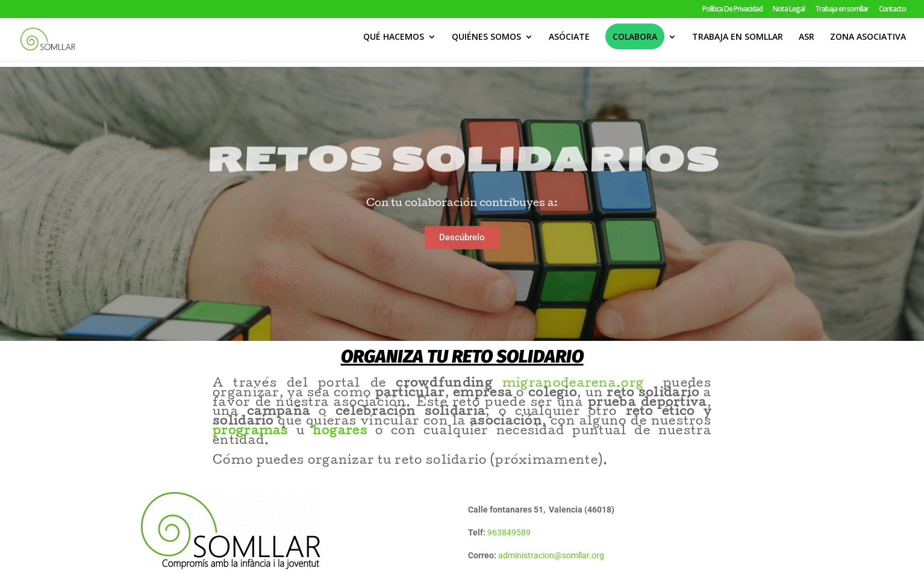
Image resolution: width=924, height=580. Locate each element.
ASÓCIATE (569, 43)
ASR (807, 43)
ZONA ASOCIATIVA (868, 43)
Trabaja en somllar (842, 10)
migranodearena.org (583, 384)
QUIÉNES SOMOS (486, 43)
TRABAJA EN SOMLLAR (738, 43)
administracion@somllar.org (551, 555)
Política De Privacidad (732, 10)
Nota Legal (789, 10)
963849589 (509, 532)
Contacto (892, 10)
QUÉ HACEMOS (394, 43)
